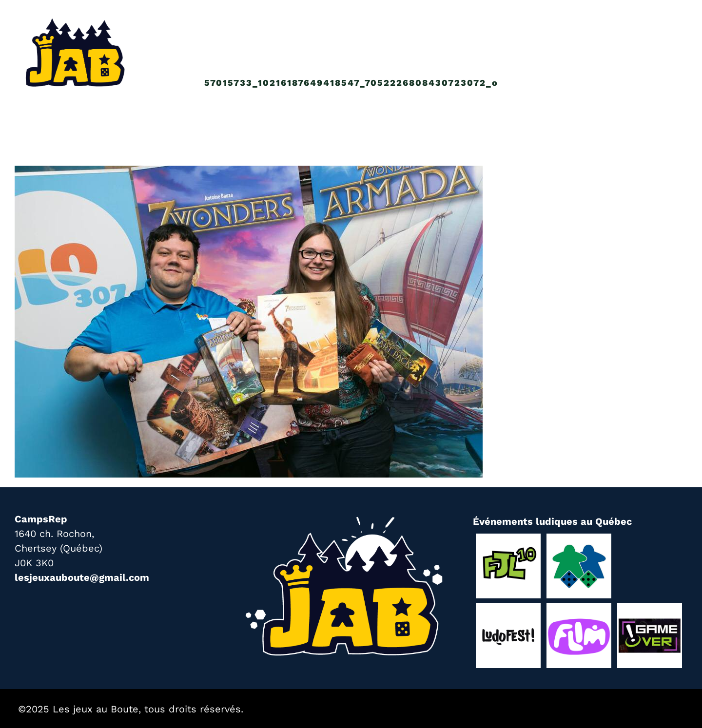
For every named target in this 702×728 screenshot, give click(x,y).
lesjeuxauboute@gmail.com (82, 577)
